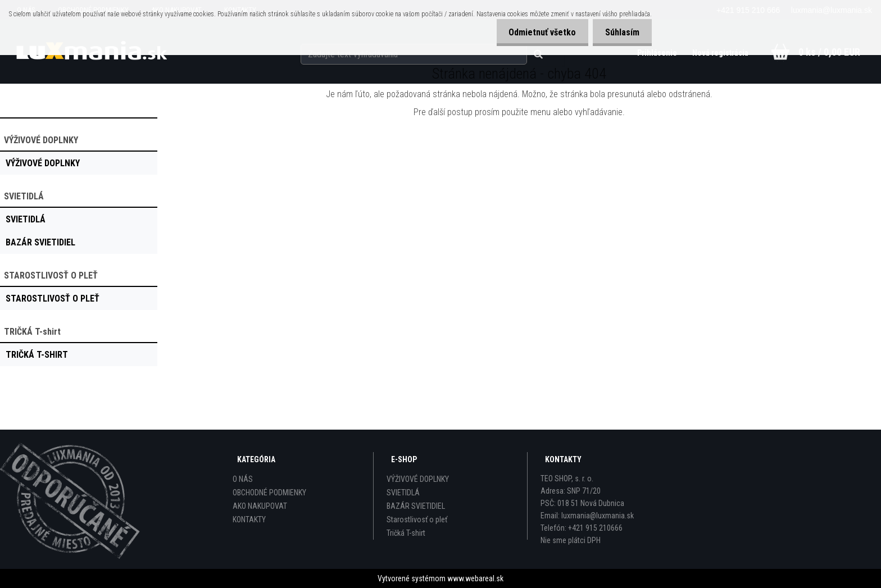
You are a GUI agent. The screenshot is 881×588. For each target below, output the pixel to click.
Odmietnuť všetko (537, 32)
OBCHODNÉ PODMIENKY (269, 493)
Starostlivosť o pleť (417, 519)
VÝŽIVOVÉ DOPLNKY (418, 479)
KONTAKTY (249, 519)
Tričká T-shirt (406, 533)
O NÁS (243, 479)
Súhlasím (621, 32)
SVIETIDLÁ (403, 493)
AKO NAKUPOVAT (260, 506)
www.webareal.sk (475, 578)
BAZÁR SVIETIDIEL (416, 506)
